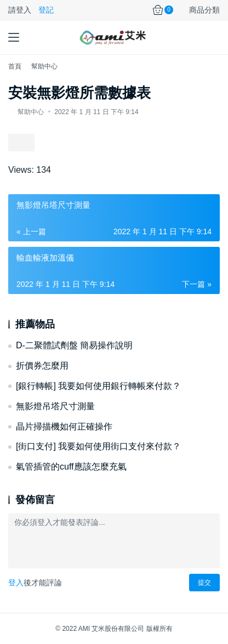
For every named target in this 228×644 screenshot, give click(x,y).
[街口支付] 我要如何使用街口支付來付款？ (98, 446)
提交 (204, 583)
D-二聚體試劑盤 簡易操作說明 (74, 345)
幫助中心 (31, 112)
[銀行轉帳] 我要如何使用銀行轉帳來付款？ (98, 386)
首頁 (15, 66)
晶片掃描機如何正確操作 (64, 426)
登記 (46, 10)
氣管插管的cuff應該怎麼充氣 (71, 467)
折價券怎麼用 (42, 366)
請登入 (20, 10)
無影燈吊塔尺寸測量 (55, 406)
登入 (16, 583)
